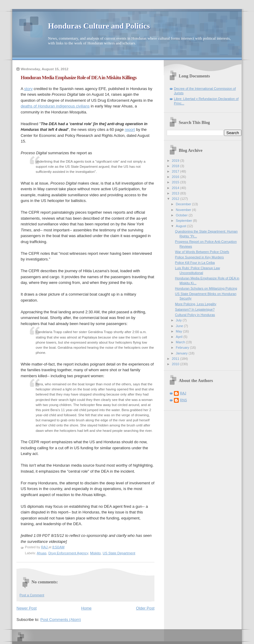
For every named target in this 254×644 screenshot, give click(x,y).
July (179, 320)
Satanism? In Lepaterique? (195, 309)
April (179, 337)
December (184, 204)
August (181, 226)
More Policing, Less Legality (196, 304)
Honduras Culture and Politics (99, 26)
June (180, 326)
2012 (176, 199)
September (184, 221)
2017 (176, 171)
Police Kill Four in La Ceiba (195, 263)
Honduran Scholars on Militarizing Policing (206, 288)
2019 (176, 161)
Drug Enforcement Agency (68, 553)
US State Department (119, 553)
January (182, 353)
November (184, 210)
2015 (176, 182)
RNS (183, 400)
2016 (176, 177)
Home (87, 608)
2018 (176, 166)
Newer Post (27, 608)
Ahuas (41, 553)
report (130, 129)
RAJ (183, 393)
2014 (176, 188)
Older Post (145, 608)
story (28, 89)
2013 (176, 193)
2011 (176, 359)
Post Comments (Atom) (61, 620)
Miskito (95, 553)
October (182, 215)
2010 (176, 364)
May (179, 331)
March (181, 342)
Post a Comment (32, 595)
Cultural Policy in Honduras (195, 315)
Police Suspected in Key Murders (200, 257)
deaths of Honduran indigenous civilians (55, 106)
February (183, 348)
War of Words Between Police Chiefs (202, 252)
